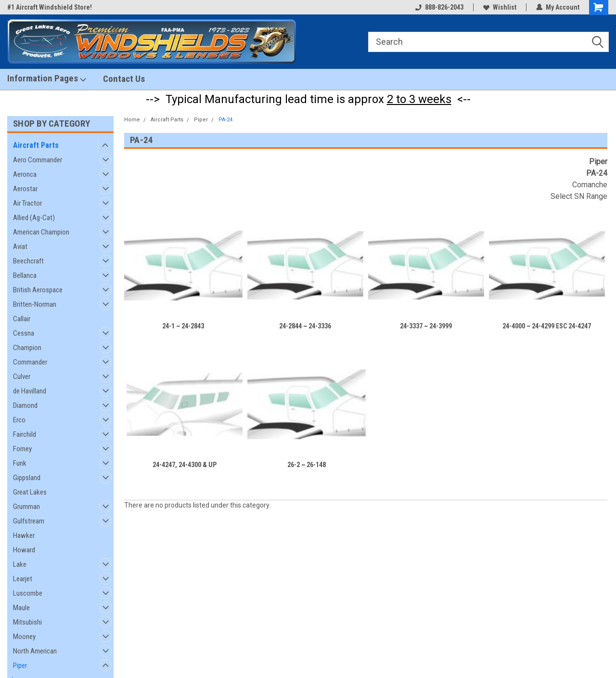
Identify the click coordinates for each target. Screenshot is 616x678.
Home (132, 120)
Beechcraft (28, 261)
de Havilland (30, 391)
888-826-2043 (439, 7)
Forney (22, 449)
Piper (20, 665)
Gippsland (27, 478)
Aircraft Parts (36, 145)
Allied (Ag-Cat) (34, 218)
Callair (22, 319)
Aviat (20, 247)
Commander (30, 362)
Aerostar (25, 189)
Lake (20, 564)
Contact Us (124, 79)
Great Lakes (30, 492)
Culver (22, 377)
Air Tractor (27, 203)
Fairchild (25, 434)
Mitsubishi (27, 622)
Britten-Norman (35, 304)
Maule (21, 608)
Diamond (25, 405)
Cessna (24, 333)
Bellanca (25, 275)
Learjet (23, 579)
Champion (27, 348)
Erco (19, 420)
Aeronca (25, 174)
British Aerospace (38, 290)
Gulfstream (29, 521)
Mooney (24, 637)
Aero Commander (38, 160)
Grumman (26, 507)
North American (35, 651)
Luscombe (28, 593)
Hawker (24, 535)
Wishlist (500, 7)
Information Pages (47, 78)
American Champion (41, 232)
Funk (20, 463)
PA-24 (225, 120)
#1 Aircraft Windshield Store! (50, 7)
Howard (24, 550)
